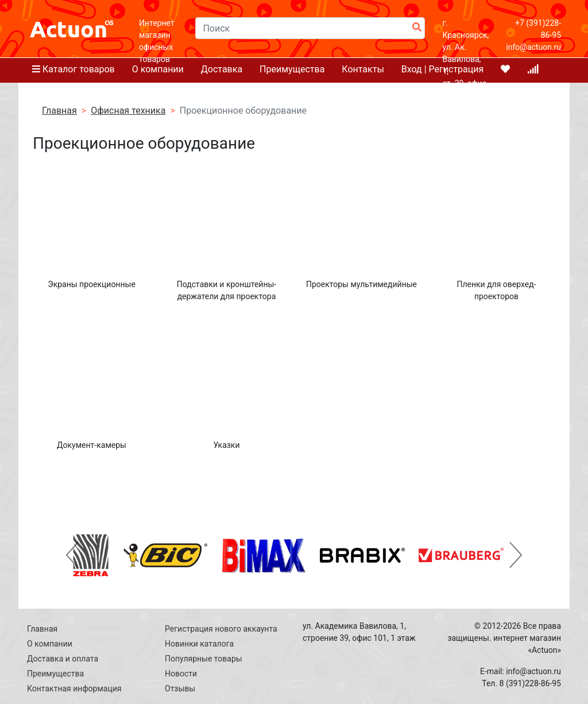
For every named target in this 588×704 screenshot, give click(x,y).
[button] (72, 555)
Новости (181, 674)
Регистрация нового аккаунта (221, 629)
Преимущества (55, 674)
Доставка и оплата (63, 659)
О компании (50, 644)
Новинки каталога (199, 644)
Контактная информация (74, 688)
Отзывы (180, 688)
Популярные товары (204, 659)
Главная (42, 629)
